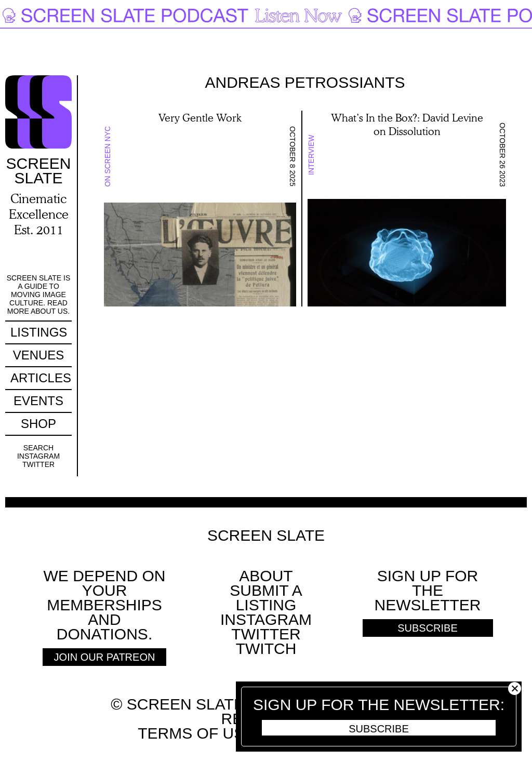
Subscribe (379, 729)
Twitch (266, 649)
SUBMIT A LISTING (266, 598)
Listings (39, 332)
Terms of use (196, 733)
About (266, 576)
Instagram (38, 456)
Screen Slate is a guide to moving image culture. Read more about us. (39, 295)
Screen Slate (266, 536)
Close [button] (515, 689)
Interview (311, 155)
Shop (38, 424)
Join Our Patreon (105, 657)
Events (38, 401)
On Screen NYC (108, 157)
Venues (39, 355)
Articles (41, 378)
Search (38, 448)
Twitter (38, 464)
